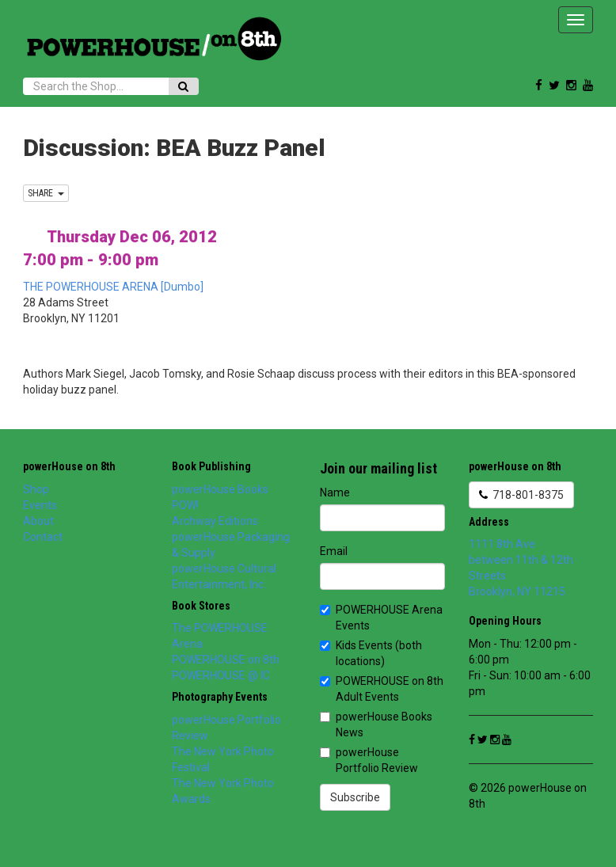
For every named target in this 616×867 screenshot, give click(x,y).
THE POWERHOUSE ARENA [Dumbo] (113, 287)
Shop (36, 489)
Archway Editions (215, 521)
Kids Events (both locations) (371, 653)
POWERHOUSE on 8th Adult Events (382, 689)
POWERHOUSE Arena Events (381, 618)
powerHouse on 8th (69, 466)
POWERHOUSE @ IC (221, 675)
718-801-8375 (521, 495)
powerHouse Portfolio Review (369, 760)
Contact (43, 537)
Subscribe (355, 797)
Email (334, 551)
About (38, 521)
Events (40, 505)
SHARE (46, 193)
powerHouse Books (220, 489)
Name (335, 492)
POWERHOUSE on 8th (226, 660)
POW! (185, 505)
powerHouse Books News (376, 724)
